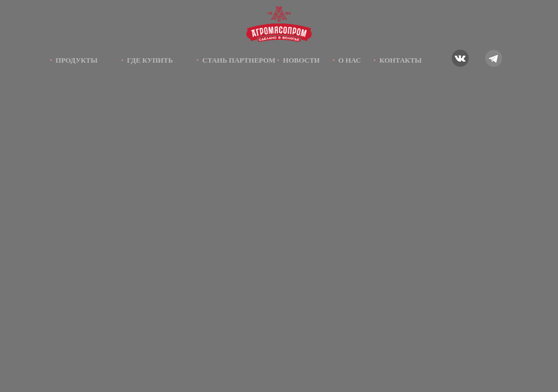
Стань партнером (239, 60)
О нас (350, 60)
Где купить (150, 60)
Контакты (401, 60)
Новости (301, 60)
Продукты (77, 60)
